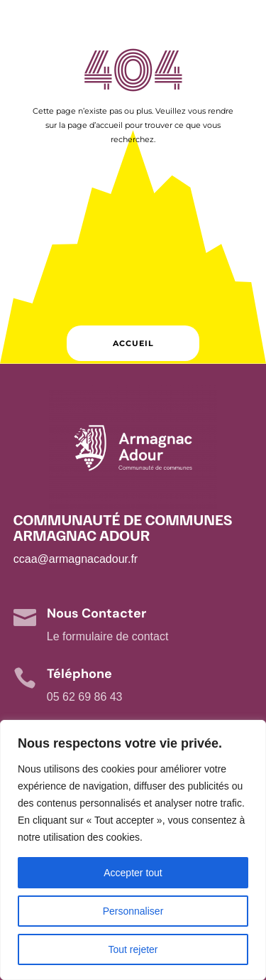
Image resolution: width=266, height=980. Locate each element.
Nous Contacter (96, 613)
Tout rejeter (133, 949)
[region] (133, 850)
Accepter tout (133, 873)
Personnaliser (133, 911)
